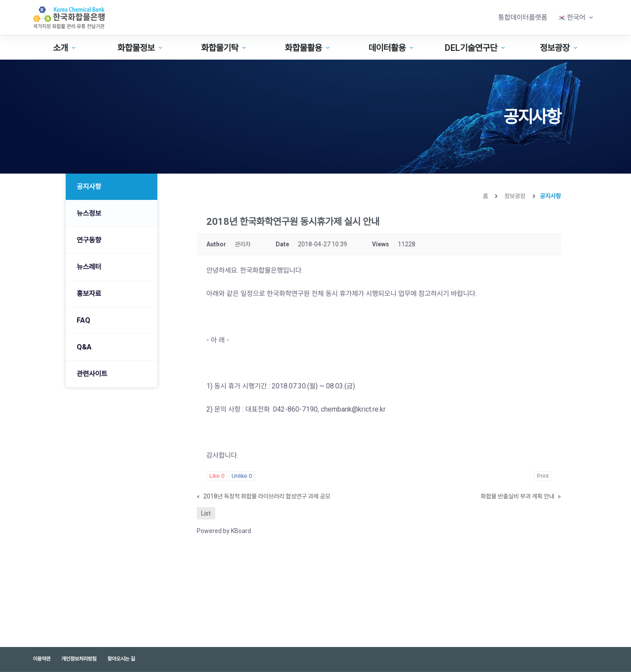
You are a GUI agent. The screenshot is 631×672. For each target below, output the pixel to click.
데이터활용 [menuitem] (392, 48)
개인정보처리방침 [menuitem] (79, 659)
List (206, 513)
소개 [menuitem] (65, 48)
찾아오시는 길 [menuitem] (121, 659)
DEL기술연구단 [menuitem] (476, 48)
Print (543, 476)
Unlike (242, 476)
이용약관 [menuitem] (42, 659)
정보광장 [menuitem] (560, 48)
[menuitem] (575, 18)
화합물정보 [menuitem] (141, 48)
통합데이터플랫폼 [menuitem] (523, 17)
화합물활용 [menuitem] (308, 48)
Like (217, 476)
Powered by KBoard (224, 531)
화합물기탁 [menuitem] (225, 48)
